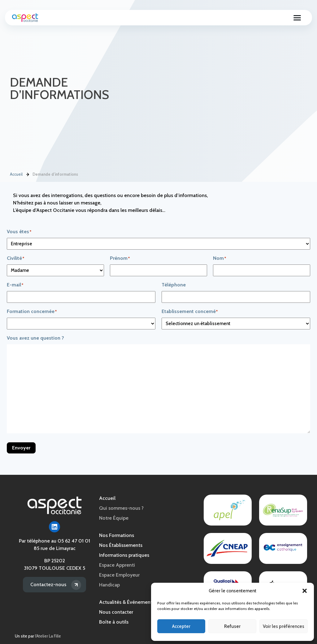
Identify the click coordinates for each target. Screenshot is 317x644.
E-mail (26, 285)
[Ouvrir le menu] (297, 18)
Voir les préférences (284, 626)
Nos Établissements (121, 545)
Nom (231, 258)
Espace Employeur (119, 575)
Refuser (232, 626)
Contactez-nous (48, 584)
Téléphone (174, 285)
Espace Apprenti (117, 565)
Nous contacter (116, 612)
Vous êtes (30, 232)
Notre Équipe (114, 518)
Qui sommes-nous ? (121, 508)
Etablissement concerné (201, 312)
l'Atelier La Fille (48, 636)
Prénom (131, 258)
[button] (305, 591)
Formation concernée (43, 312)
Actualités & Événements (127, 602)
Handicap (109, 585)
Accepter (181, 626)
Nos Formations (117, 535)
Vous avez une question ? (35, 338)
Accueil (16, 174)
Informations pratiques (124, 555)
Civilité (27, 258)
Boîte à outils (114, 622)
